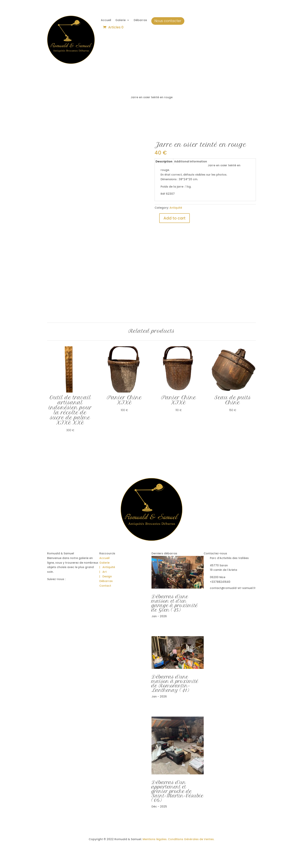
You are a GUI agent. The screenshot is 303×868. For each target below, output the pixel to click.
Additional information (191, 161)
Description (164, 161)
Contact (105, 586)
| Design (106, 576)
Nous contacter (168, 21)
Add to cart (174, 218)
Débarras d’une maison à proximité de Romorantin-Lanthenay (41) (175, 684)
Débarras (140, 20)
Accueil (106, 20)
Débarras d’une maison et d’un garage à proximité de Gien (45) (175, 603)
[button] (8, 860)
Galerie (120, 20)
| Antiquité (107, 567)
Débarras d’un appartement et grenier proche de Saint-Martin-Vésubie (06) (177, 791)
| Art (103, 572)
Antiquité (176, 208)
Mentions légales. (155, 839)
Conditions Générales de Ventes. (191, 839)
